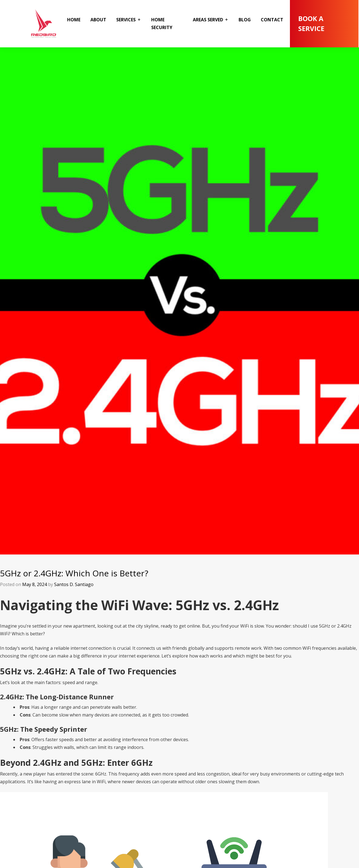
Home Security (162, 24)
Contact (272, 20)
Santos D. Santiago (74, 584)
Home (74, 20)
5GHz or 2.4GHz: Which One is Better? (74, 573)
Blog (245, 20)
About (98, 20)
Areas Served (208, 20)
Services (126, 20)
